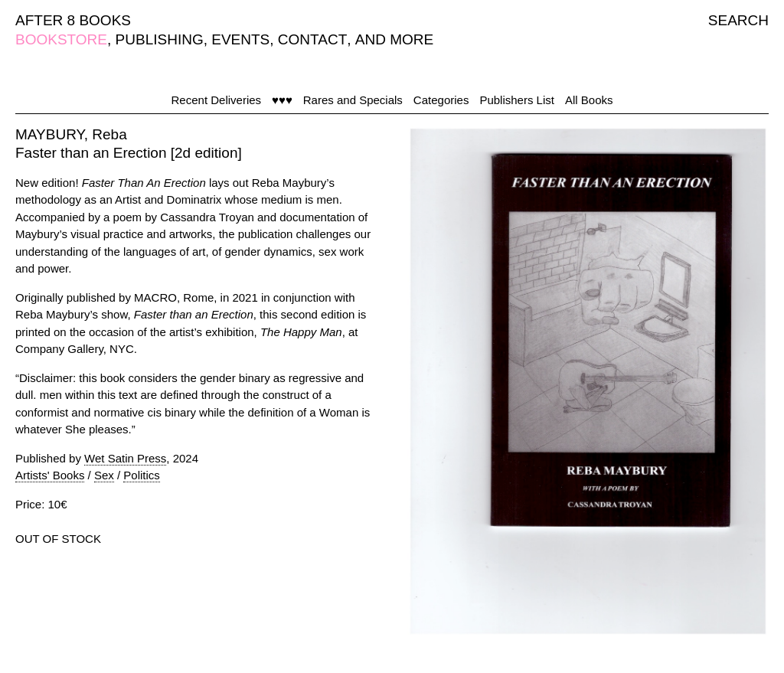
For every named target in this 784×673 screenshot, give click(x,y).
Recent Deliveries (217, 100)
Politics (142, 475)
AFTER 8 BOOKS (73, 20)
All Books (589, 100)
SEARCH (738, 20)
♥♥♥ (282, 100)
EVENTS (240, 39)
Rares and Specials (353, 100)
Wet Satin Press (125, 458)
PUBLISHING (160, 39)
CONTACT (312, 39)
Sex (104, 475)
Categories (441, 100)
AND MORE (394, 39)
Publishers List (517, 100)
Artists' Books (50, 475)
